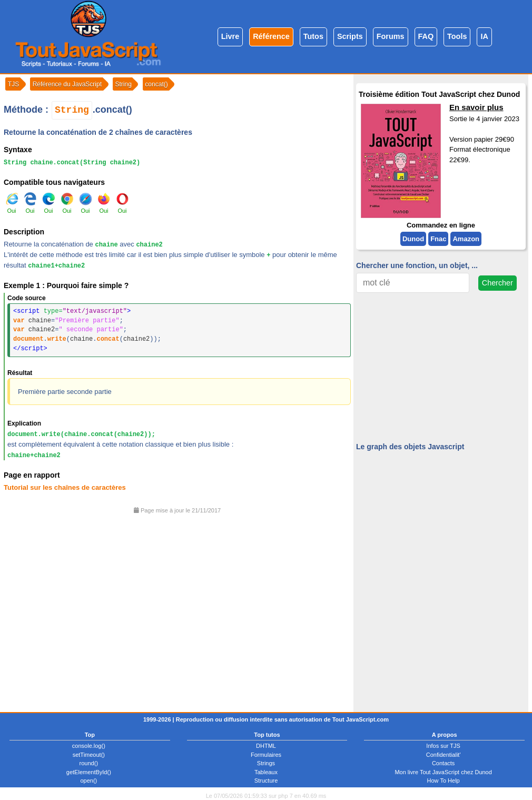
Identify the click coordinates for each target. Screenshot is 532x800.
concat (108, 339)
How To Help (444, 781)
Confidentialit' (444, 755)
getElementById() (89, 772)
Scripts (350, 36)
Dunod (413, 239)
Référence (271, 36)
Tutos (313, 36)
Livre (230, 36)
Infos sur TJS (443, 746)
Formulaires (266, 755)
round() (89, 763)
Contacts (443, 763)
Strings (266, 763)
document (28, 339)
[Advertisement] (177, 609)
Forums (391, 36)
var (19, 321)
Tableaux (266, 772)
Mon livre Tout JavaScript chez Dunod (443, 772)
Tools (457, 36)
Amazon (466, 239)
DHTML (266, 746)
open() (88, 781)
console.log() (89, 746)
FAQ (426, 36)
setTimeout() (89, 755)
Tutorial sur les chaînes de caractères (65, 487)
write (57, 339)
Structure (266, 781)
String (72, 110)
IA (484, 36)
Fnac (438, 239)
